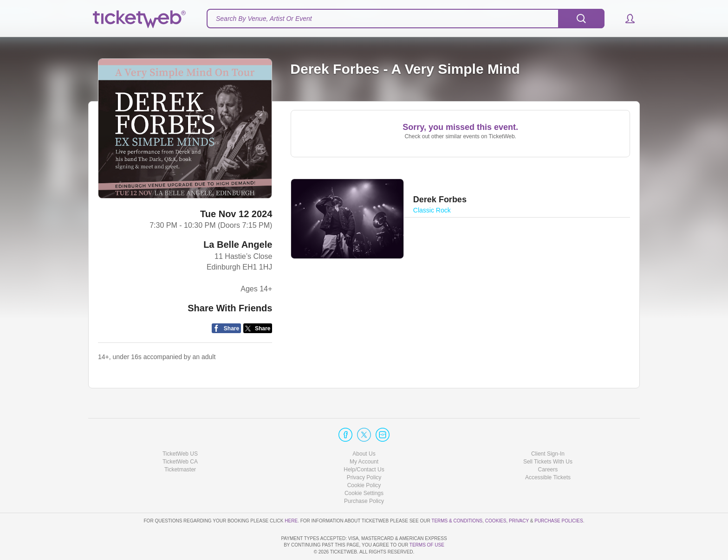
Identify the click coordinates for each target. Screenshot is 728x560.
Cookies (496, 494)
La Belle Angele (238, 245)
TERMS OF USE (427, 545)
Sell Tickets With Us (548, 435)
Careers (548, 443)
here (291, 494)
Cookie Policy (364, 459)
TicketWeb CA (180, 435)
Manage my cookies (364, 467)
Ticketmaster (180, 443)
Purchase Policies (559, 494)
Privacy (519, 494)
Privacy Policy (364, 451)
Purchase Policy (364, 475)
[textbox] (406, 19)
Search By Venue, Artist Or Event (264, 19)
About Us (364, 427)
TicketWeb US (180, 427)
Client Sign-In (548, 427)
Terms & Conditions (457, 494)
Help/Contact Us (364, 443)
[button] (626, 19)
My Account (364, 435)
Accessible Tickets (548, 451)
